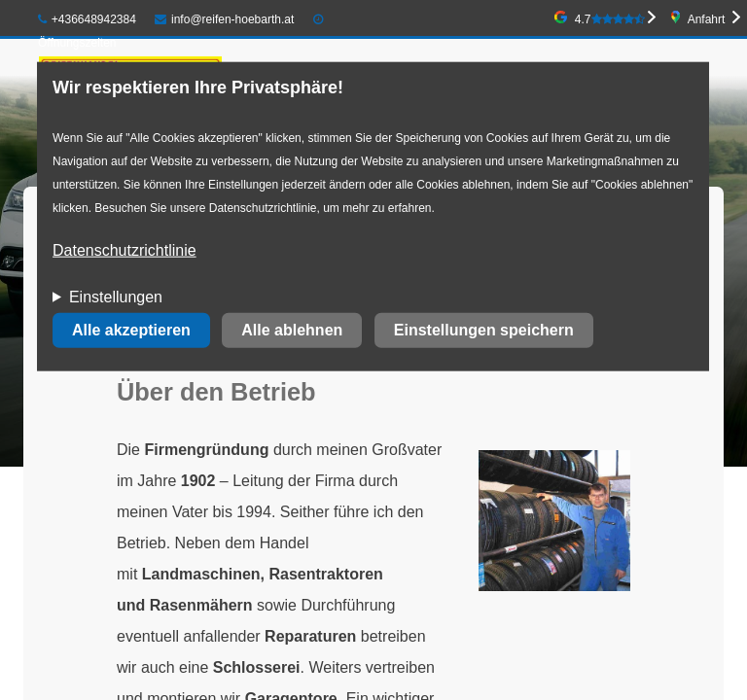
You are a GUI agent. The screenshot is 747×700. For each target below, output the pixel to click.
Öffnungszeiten (77, 43)
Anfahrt (707, 19)
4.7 (610, 19)
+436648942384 (87, 19)
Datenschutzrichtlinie (124, 250)
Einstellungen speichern (484, 330)
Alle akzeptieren (131, 330)
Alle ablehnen (292, 330)
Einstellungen (116, 297)
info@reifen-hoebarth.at (224, 19)
